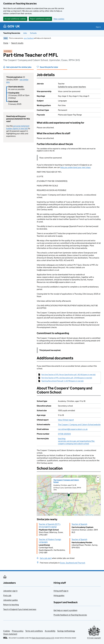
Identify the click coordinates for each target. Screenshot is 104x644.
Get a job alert (46, 558)
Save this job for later (49, 67)
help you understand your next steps (75, 167)
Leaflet (75, 515)
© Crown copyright (94, 638)
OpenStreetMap (89, 515)
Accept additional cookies (15, 19)
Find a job (7, 595)
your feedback (29, 38)
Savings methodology (66, 631)
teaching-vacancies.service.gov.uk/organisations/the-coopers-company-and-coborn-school (76, 441)
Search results (17, 43)
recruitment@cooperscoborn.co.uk (73, 429)
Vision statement (10, 634)
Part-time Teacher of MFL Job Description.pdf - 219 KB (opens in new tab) (67, 378)
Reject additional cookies (40, 19)
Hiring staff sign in (61, 591)
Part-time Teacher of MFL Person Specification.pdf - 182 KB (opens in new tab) (68, 375)
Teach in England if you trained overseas (20, 609)
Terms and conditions (34, 631)
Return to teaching (11, 605)
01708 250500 (64, 434)
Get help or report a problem (65, 610)
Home (6, 43)
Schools (33, 33)
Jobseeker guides (11, 600)
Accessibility (50, 631)
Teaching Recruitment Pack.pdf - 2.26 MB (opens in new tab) (62, 381)
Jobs (25, 33)
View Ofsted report (66, 420)
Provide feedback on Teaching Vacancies (70, 615)
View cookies (59, 19)
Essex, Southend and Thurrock (73, 563)
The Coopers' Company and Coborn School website (79, 425)
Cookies (7, 631)
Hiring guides (59, 595)
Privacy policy (18, 631)
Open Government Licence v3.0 (43, 638)
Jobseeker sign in (10, 591)
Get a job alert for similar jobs (19, 67)
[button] (69, 495)
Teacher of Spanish (79, 524)
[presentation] (69, 495)
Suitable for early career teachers (72, 87)
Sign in (98, 27)
